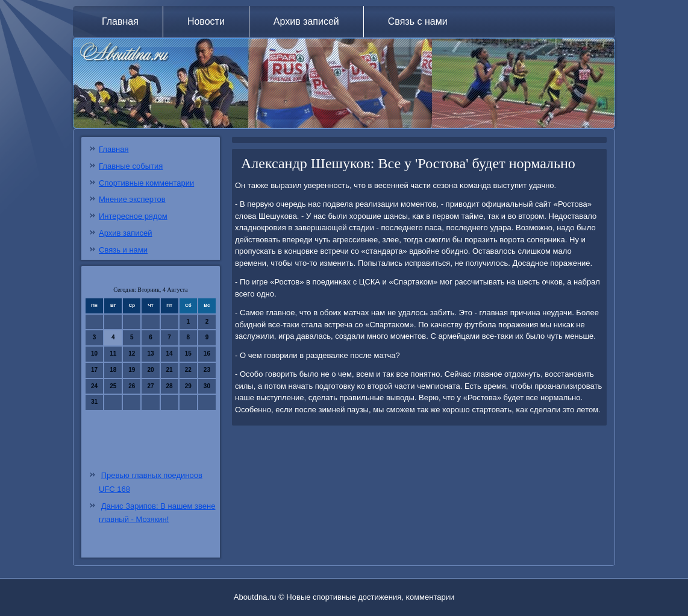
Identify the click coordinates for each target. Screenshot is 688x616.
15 (188, 354)
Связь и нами (123, 250)
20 (150, 370)
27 (150, 386)
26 (132, 386)
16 (207, 354)
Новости (206, 21)
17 (94, 370)
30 (207, 386)
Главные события (131, 166)
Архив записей (306, 21)
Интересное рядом (133, 216)
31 (94, 402)
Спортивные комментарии (146, 183)
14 (170, 354)
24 (94, 386)
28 (170, 386)
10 (94, 354)
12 (132, 354)
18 (113, 370)
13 (150, 354)
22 (188, 370)
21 (170, 370)
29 (188, 386)
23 (207, 370)
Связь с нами (418, 21)
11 (113, 354)
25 (113, 386)
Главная (120, 21)
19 (132, 370)
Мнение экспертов (132, 199)
